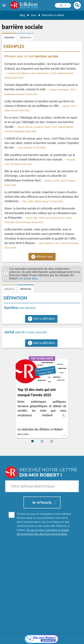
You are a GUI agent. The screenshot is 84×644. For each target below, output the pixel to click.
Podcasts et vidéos (54, 15)
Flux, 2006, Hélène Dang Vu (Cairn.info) (43, 201)
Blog (21, 15)
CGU (47, 640)
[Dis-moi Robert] (42, 574)
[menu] (4, 5)
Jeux (33, 15)
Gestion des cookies (30, 640)
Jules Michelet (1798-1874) (32, 148)
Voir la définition (44, 319)
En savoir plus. (29, 278)
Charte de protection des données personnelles (36, 637)
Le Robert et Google (63, 640)
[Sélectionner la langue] (63, 5)
